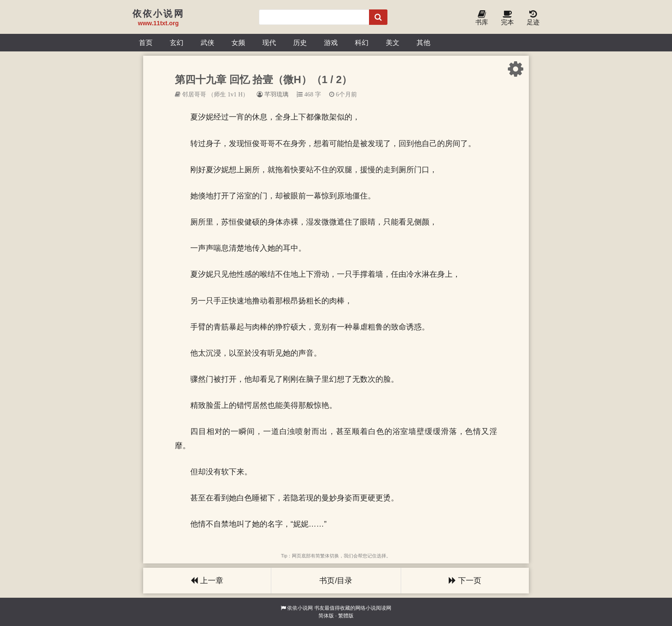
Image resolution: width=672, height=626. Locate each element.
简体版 (326, 616)
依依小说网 (300, 608)
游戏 (331, 42)
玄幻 (177, 42)
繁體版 (346, 616)
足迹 (533, 18)
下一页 (465, 581)
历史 (300, 42)
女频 (238, 42)
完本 (507, 18)
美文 (393, 42)
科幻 (362, 42)
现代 (269, 42)
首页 (146, 42)
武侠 (207, 42)
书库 (482, 18)
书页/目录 (336, 581)
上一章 (207, 581)
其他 (423, 42)
